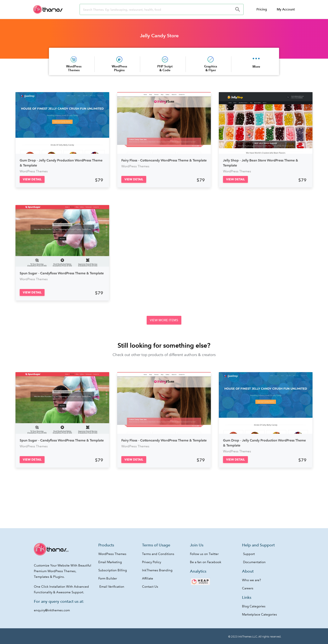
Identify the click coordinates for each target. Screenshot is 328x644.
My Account (286, 9)
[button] (32, 179)
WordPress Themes (74, 68)
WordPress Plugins (119, 68)
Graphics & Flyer (211, 68)
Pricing (262, 9)
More (256, 66)
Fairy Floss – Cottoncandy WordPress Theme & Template (164, 160)
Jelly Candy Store (159, 36)
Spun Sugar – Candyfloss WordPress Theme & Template (62, 273)
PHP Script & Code (165, 68)
